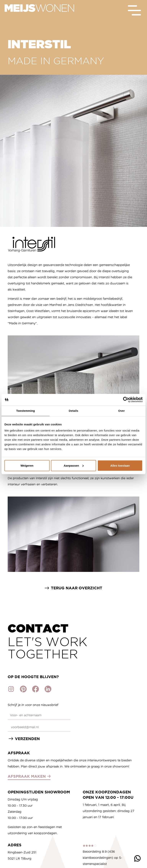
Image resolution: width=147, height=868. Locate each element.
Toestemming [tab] (26, 411)
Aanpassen (74, 465)
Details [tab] (73, 411)
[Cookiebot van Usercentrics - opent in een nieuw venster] (126, 400)
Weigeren (27, 465)
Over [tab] (121, 411)
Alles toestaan (120, 465)
